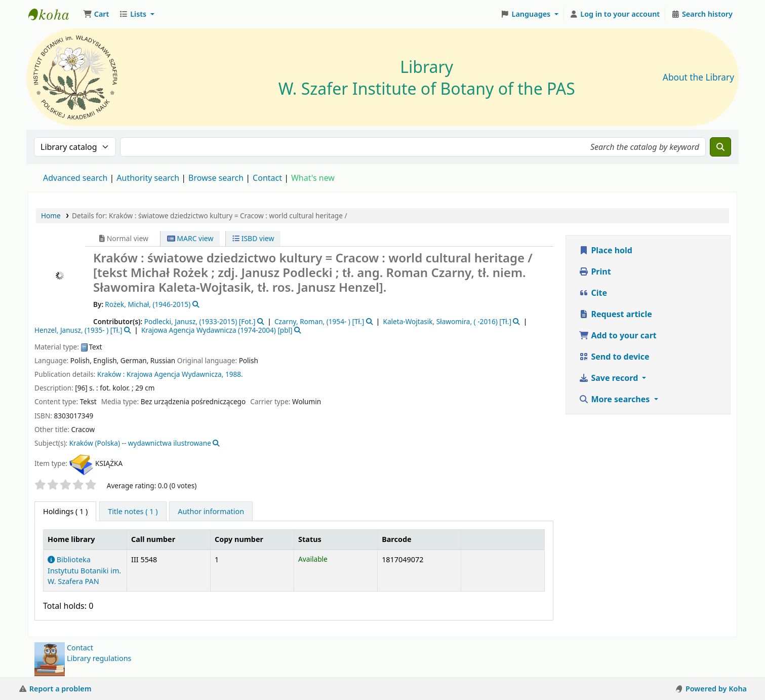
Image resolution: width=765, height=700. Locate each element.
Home (51, 216)
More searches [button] (615, 399)
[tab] (133, 512)
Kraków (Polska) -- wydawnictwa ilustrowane (140, 443)
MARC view (190, 238)
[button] (96, 14)
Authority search (148, 178)
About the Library (698, 77)
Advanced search (75, 178)
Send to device (614, 357)
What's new (313, 178)
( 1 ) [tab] (65, 511)
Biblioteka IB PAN (54, 14)
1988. (234, 374)
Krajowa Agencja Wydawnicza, (175, 374)
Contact (80, 648)
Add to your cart (618, 335)
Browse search (216, 178)
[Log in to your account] (615, 14)
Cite (593, 293)
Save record (609, 378)
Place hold (606, 250)
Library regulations (99, 658)
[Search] (720, 147)
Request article (615, 314)
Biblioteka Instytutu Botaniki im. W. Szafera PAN (84, 570)
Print (595, 271)
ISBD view (253, 238)
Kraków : (111, 374)
